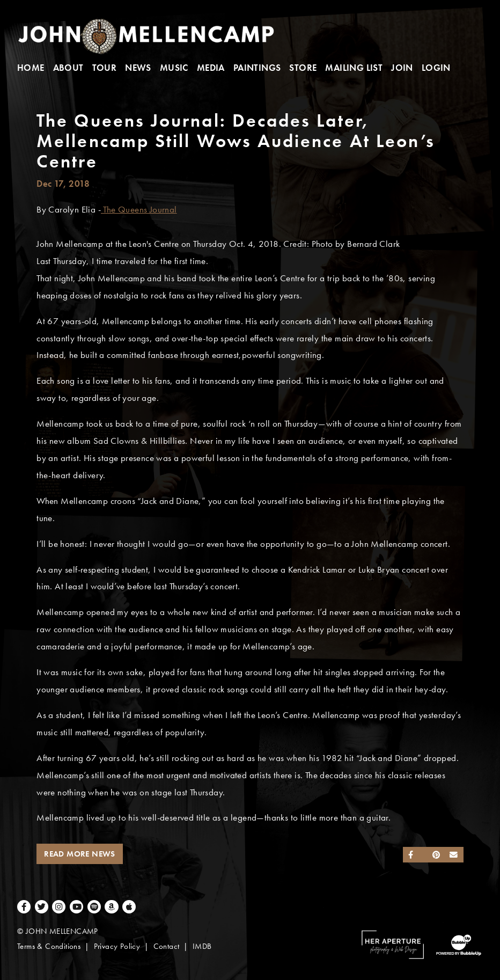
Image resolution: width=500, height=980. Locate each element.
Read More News (80, 854)
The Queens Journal (139, 210)
